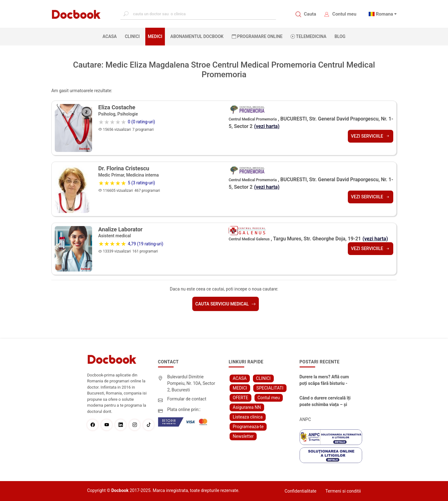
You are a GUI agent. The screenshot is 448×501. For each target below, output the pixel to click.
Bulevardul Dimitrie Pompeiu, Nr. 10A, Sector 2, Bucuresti (191, 383)
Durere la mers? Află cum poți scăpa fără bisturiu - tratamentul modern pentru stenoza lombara (324, 380)
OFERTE (240, 398)
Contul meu (344, 14)
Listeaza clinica (248, 417)
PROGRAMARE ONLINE (257, 36)
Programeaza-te (248, 427)
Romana (385, 14)
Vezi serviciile (371, 136)
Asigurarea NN (247, 407)
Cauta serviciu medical (226, 304)
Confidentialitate (301, 491)
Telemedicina (308, 36)
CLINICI (132, 36)
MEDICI (155, 36)
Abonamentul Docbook (197, 36)
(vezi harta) (267, 126)
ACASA (111, 36)
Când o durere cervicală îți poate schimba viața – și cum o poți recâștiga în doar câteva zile (325, 402)
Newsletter (243, 436)
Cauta (310, 14)
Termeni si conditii (343, 491)
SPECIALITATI (270, 388)
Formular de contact (187, 399)
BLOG (340, 36)
